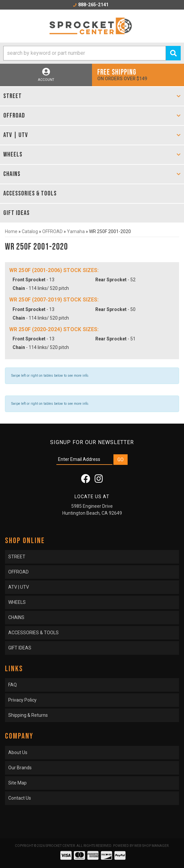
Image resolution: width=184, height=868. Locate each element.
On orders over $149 (138, 74)
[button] (92, 53)
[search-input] (85, 53)
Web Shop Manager (151, 846)
